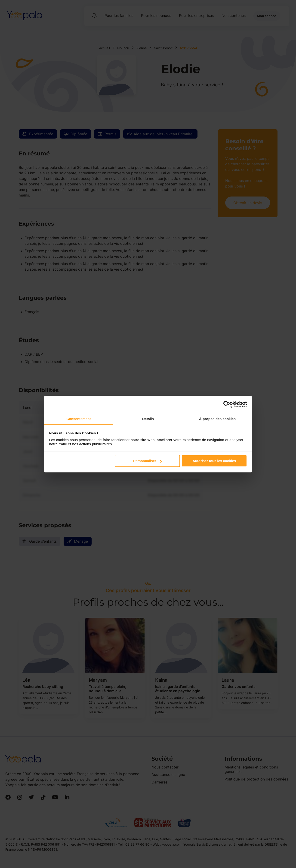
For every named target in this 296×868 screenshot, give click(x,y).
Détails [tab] (148, 419)
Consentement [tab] (79, 419)
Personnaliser (147, 461)
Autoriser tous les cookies (214, 461)
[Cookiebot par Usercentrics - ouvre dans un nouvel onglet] (227, 404)
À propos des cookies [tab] (217, 419)
